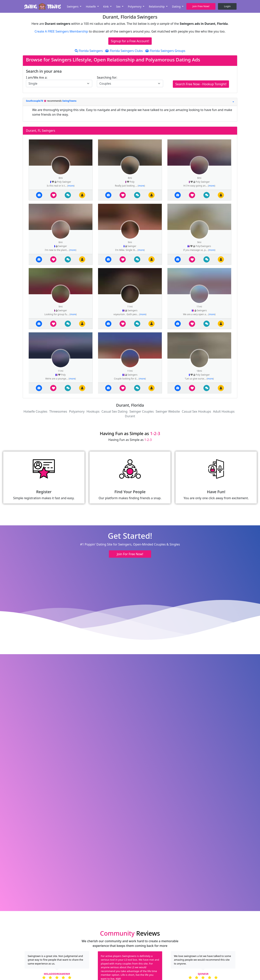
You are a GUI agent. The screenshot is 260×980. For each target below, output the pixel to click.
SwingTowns (69, 101)
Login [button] (227, 6)
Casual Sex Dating (115, 411)
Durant (130, 416)
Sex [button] (119, 6)
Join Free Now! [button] (201, 6)
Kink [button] (106, 6)
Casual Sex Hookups (196, 411)
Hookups (93, 411)
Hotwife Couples (35, 411)
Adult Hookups (224, 411)
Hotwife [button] (91, 6)
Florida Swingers (89, 51)
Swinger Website (168, 411)
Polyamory (77, 411)
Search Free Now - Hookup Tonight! (201, 84)
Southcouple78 (35, 101)
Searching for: (107, 77)
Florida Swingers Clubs (124, 51)
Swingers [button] (73, 6)
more (71, 186)
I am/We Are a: (37, 77)
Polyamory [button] (135, 6)
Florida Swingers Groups (165, 51)
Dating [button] (177, 6)
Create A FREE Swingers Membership (62, 31)
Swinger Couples (142, 411)
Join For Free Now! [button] (130, 554)
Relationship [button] (157, 6)
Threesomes (58, 411)
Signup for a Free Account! (130, 41)
